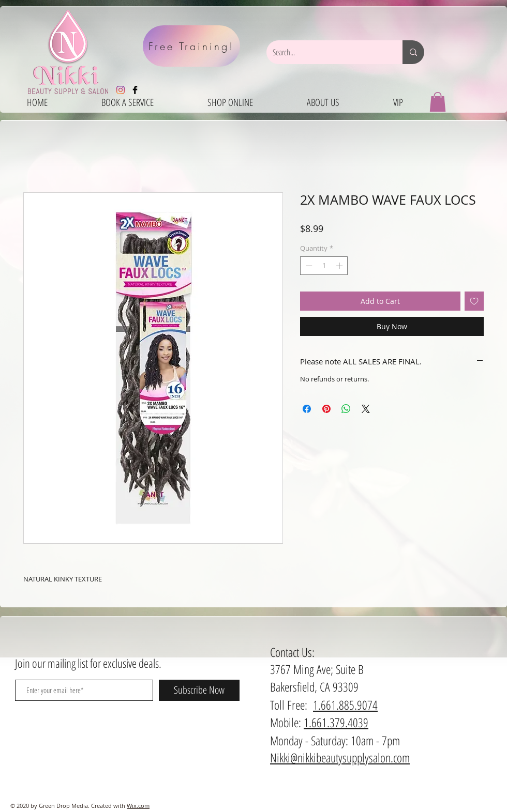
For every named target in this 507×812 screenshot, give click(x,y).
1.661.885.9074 (345, 705)
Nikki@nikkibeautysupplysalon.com (340, 757)
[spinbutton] (324, 266)
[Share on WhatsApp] (346, 409)
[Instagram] (121, 90)
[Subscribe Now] (199, 690)
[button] (438, 102)
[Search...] (327, 52)
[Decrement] (308, 266)
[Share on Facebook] (307, 409)
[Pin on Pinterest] (326, 409)
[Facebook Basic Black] (135, 90)
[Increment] (340, 266)
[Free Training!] (191, 46)
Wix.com (138, 806)
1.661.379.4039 (336, 722)
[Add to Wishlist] (474, 301)
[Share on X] (366, 409)
